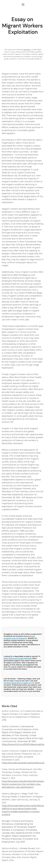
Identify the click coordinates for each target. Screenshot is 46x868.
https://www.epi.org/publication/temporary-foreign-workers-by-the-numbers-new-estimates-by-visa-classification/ (23, 784)
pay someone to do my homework (19, 637)
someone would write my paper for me (19, 683)
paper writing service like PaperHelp (18, 658)
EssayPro (27, 50)
